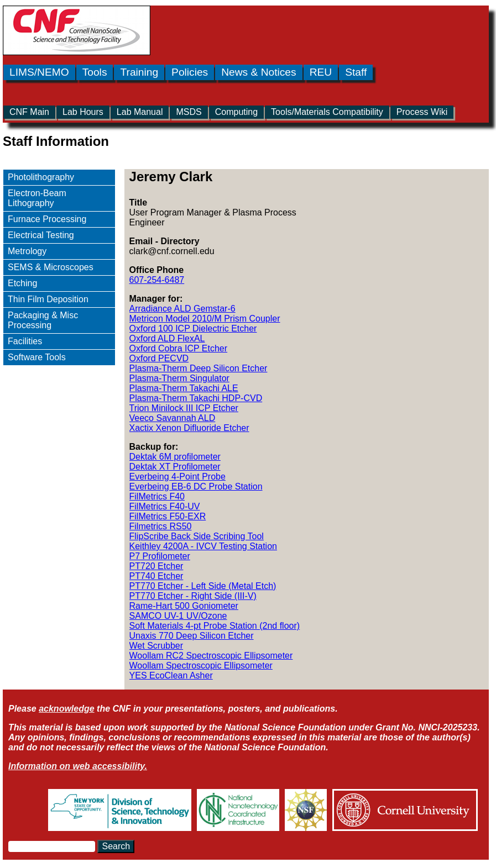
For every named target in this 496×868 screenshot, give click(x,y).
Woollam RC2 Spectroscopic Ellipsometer (211, 656)
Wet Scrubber (156, 646)
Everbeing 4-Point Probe (177, 477)
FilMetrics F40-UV (165, 506)
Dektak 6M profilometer (175, 457)
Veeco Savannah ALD (173, 418)
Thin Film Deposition (48, 299)
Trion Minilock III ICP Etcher (184, 408)
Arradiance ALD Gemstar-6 (182, 309)
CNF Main (29, 112)
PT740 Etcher (156, 576)
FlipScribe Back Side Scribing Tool (197, 536)
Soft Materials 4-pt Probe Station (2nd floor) (215, 626)
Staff (356, 72)
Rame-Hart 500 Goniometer (184, 606)
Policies (190, 72)
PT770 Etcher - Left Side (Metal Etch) (203, 586)
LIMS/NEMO (39, 72)
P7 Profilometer (160, 556)
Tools (95, 72)
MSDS (189, 112)
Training (139, 72)
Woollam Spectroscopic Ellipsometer (201, 666)
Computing (236, 112)
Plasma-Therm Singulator (179, 378)
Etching (22, 283)
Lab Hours (83, 112)
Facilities (25, 341)
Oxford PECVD (159, 358)
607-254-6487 (157, 280)
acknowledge (66, 709)
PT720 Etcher (156, 566)
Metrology (27, 251)
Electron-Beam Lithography (37, 198)
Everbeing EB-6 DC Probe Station (196, 486)
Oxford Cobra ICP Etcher (179, 348)
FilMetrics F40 (157, 496)
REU (321, 72)
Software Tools (37, 357)
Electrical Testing (41, 235)
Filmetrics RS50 (161, 526)
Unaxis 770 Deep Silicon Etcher (192, 636)
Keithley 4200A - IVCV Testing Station (203, 546)
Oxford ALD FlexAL (167, 338)
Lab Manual (140, 112)
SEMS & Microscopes (51, 267)
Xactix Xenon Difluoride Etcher (189, 428)
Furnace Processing (47, 219)
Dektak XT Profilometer (175, 467)
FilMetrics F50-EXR (168, 516)
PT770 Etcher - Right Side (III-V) (193, 596)
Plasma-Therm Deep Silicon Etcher (199, 368)
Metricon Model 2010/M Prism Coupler (205, 319)
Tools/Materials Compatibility (327, 112)
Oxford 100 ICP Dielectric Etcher (193, 328)
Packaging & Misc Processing (43, 320)
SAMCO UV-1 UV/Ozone (178, 616)
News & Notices (259, 72)
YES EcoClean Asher (171, 675)
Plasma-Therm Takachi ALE (184, 388)
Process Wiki (422, 112)
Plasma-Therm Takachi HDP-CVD (196, 398)
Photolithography (41, 177)
